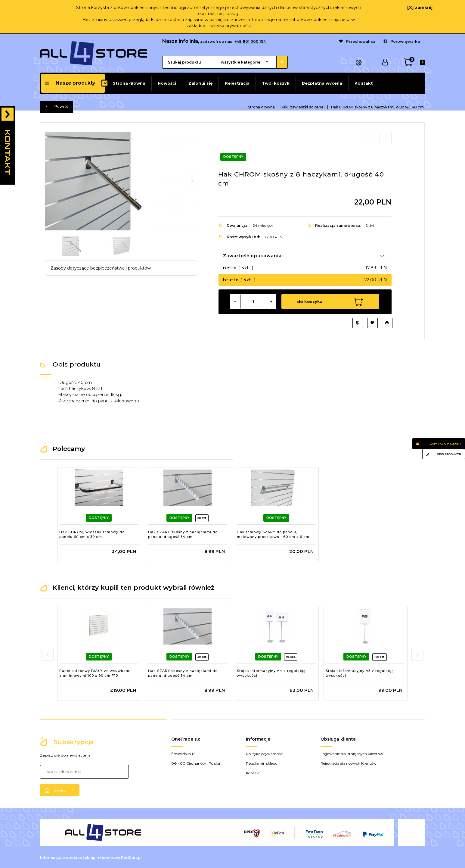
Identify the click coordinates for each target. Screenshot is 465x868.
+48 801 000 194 (250, 41)
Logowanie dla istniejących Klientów (352, 753)
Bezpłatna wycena (322, 83)
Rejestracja (237, 83)
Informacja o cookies (61, 857)
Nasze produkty (70, 83)
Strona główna (129, 83)
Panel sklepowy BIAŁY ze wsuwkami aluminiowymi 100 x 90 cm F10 (95, 673)
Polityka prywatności (229, 26)
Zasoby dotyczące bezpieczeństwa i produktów (101, 268)
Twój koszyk (276, 83)
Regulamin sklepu (262, 763)
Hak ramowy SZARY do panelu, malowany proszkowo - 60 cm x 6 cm (273, 534)
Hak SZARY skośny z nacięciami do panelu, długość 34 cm (183, 534)
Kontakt (364, 83)
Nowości (167, 83)
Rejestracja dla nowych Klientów (349, 763)
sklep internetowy (102, 857)
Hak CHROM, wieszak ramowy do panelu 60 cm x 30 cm (92, 534)
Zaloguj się (200, 83)
